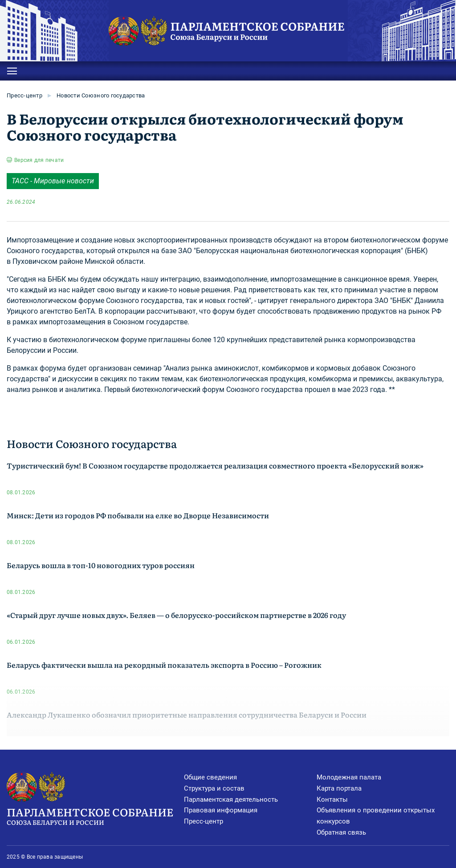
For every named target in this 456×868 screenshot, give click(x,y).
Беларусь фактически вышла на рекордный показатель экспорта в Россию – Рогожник (164, 665)
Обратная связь (341, 832)
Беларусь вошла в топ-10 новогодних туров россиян (101, 565)
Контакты (332, 799)
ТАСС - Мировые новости (53, 181)
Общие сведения (210, 777)
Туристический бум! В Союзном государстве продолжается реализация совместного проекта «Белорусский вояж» (215, 465)
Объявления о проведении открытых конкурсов (376, 816)
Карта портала (339, 788)
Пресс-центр (24, 95)
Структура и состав (214, 788)
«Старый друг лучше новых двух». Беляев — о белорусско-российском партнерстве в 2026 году (176, 615)
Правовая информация (221, 810)
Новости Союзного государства (101, 95)
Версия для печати (39, 160)
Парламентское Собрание (95, 816)
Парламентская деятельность (231, 799)
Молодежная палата (349, 777)
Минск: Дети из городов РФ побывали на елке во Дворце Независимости (138, 515)
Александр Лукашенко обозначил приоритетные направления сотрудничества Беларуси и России (187, 715)
